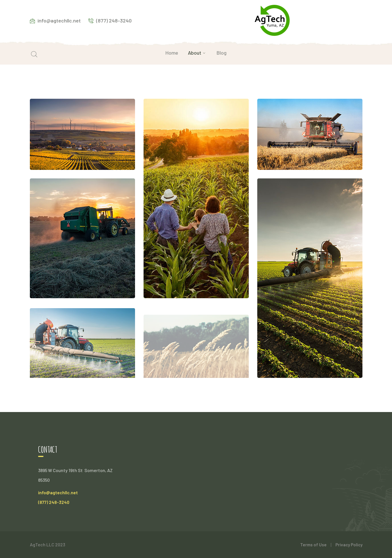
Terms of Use (313, 545)
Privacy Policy (349, 545)
